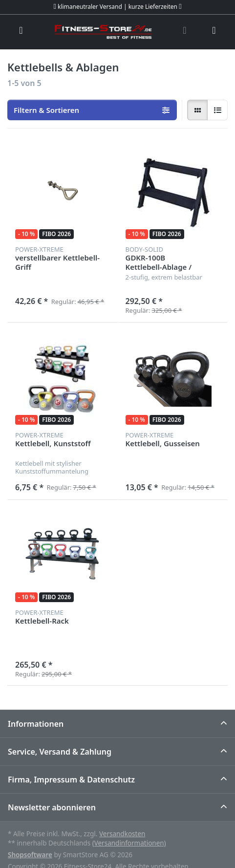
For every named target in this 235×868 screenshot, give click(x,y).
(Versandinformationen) (129, 843)
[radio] (197, 110)
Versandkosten (122, 834)
